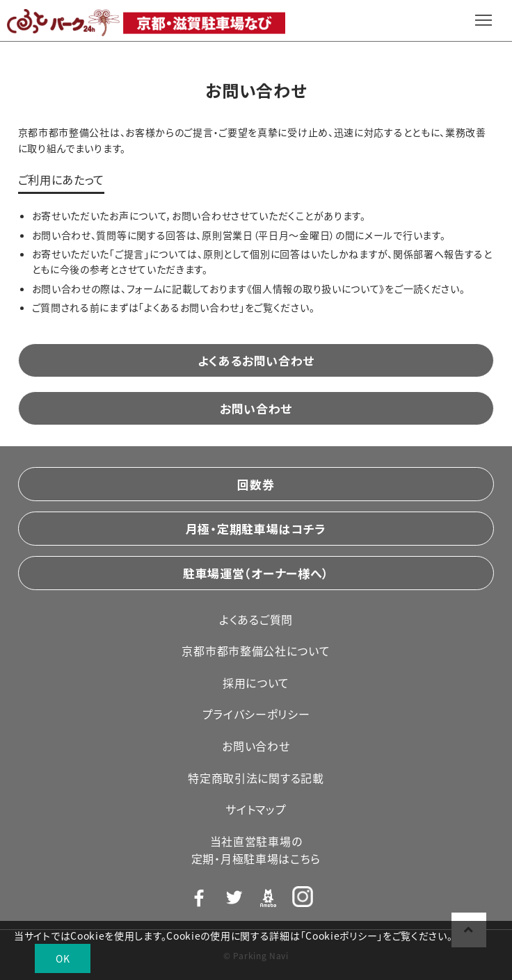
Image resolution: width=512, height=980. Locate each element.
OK (63, 958)
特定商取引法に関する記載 (256, 778)
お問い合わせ (256, 408)
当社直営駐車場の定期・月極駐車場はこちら (256, 850)
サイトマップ (256, 809)
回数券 (256, 484)
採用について (256, 683)
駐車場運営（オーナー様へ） (256, 573)
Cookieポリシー (341, 936)
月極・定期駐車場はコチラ (256, 529)
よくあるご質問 (256, 619)
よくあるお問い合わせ (256, 360)
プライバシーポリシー (256, 714)
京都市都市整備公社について (256, 651)
